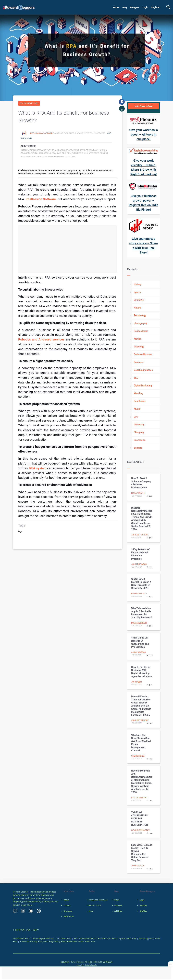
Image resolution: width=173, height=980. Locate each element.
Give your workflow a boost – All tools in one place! (144, 134)
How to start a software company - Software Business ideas (141, 483)
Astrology (139, 347)
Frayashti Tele (139, 594)
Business (139, 362)
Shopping (139, 432)
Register (156, 7)
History (138, 284)
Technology (140, 315)
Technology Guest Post (43, 939)
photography (140, 323)
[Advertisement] (67, 249)
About (66, 900)
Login (145, 7)
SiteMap (143, 911)
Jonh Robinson (139, 564)
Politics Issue (141, 331)
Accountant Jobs (29, 103)
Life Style (139, 300)
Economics (140, 440)
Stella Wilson (139, 798)
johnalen (137, 682)
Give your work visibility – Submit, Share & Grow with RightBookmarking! (144, 167)
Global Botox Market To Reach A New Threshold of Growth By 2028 (141, 584)
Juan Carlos (138, 866)
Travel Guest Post (21, 939)
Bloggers (135, 7)
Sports (137, 292)
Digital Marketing (143, 386)
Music (137, 409)
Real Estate (140, 401)
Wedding (138, 393)
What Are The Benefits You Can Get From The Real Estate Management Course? (141, 743)
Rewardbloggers (77, 962)
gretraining (138, 756)
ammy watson (139, 652)
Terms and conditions (98, 900)
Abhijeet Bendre (140, 535)
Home (116, 7)
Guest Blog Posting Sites (54, 942)
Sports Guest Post (128, 939)
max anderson (139, 623)
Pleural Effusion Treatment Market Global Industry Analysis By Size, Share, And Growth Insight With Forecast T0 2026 (141, 706)
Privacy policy (95, 905)
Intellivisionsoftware (42, 133)
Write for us (69, 917)
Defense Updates (143, 354)
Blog (125, 7)
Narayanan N (138, 493)
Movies (138, 339)
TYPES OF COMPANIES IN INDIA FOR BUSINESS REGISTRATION (140, 819)
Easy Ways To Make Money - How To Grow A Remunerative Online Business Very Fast (142, 853)
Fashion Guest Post (107, 939)
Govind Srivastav (140, 830)
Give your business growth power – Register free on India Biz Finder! (144, 203)
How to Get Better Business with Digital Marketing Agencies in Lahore (141, 672)
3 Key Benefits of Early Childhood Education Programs (140, 554)
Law (136, 417)
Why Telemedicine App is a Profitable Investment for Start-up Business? (142, 613)
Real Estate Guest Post (85, 939)
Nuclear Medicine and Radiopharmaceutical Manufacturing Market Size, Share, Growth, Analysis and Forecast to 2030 (142, 781)
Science (138, 448)
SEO (136, 378)
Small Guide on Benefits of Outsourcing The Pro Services (140, 642)
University (139, 424)
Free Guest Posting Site (30, 942)
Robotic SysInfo (90, 965)
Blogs (117, 900)
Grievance (68, 911)
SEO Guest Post (64, 939)
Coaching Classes (143, 370)
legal (91, 911)
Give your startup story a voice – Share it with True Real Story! (144, 246)
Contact (67, 905)
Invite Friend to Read (144, 106)
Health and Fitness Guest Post (81, 942)
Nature (137, 308)
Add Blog (118, 911)
